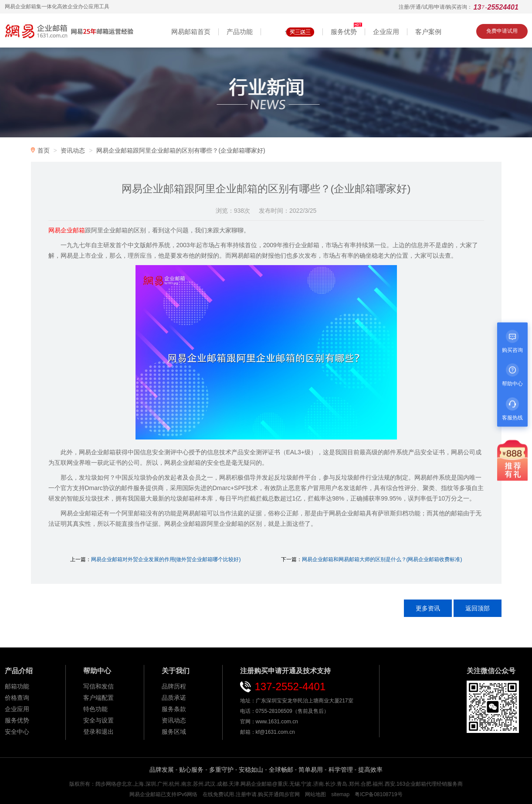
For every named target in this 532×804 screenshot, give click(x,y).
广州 (163, 784)
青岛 (342, 784)
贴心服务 (191, 770)
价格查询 (17, 698)
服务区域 (174, 732)
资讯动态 (73, 150)
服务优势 (17, 720)
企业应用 (17, 709)
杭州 (174, 784)
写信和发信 (98, 686)
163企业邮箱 (411, 784)
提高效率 (370, 770)
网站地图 (315, 794)
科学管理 (341, 770)
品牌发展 (162, 770)
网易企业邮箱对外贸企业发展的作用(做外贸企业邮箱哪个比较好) (166, 559)
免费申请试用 (502, 31)
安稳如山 (251, 770)
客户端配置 (98, 698)
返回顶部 (478, 608)
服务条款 (174, 709)
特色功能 (95, 709)
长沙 (330, 784)
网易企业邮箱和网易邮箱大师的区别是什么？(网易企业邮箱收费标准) (382, 559)
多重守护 (221, 770)
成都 (222, 784)
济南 (319, 784)
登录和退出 (98, 732)
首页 (44, 150)
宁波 (306, 784)
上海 (139, 784)
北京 (127, 784)
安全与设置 (98, 720)
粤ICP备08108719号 (378, 794)
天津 (234, 784)
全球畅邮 (281, 770)
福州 (378, 784)
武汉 (210, 784)
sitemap (340, 794)
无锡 (295, 784)
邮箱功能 (17, 686)
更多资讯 (428, 608)
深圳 (151, 784)
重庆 (283, 784)
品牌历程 (174, 686)
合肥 (366, 784)
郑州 (354, 784)
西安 (390, 784)
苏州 (198, 784)
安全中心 (17, 732)
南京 (186, 784)
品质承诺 (174, 698)
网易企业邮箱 (256, 784)
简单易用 (311, 770)
